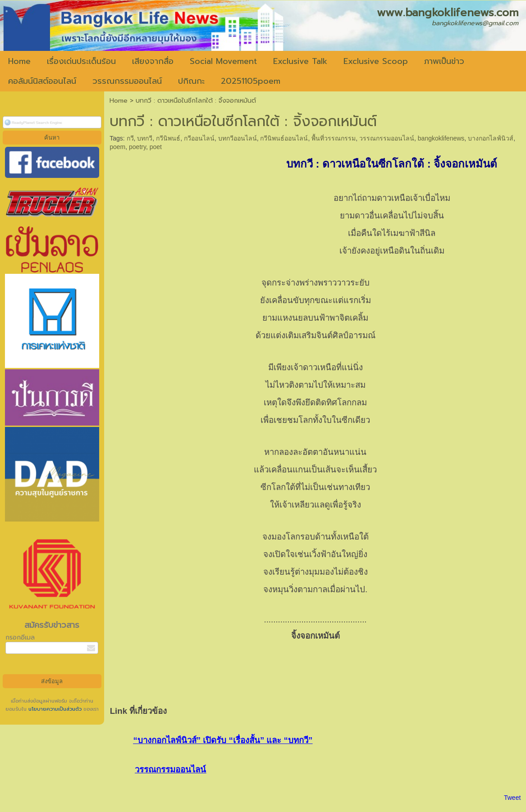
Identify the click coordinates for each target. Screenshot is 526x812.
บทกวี (145, 138)
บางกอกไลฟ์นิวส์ (491, 138)
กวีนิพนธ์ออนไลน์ (284, 138)
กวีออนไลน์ (199, 138)
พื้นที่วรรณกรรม (334, 138)
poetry (137, 147)
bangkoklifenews (441, 138)
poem (117, 147)
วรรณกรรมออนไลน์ (387, 138)
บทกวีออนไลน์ (238, 138)
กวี (130, 138)
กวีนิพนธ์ (168, 138)
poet (156, 147)
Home (119, 101)
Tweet (512, 798)
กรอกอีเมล (20, 637)
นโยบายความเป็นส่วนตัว (55, 709)
